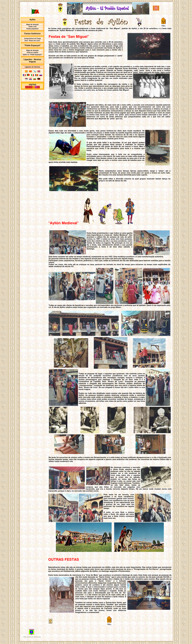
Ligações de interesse (32, 67)
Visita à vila (32, 27)
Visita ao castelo (32, 53)
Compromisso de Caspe (32, 39)
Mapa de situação (32, 25)
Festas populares (33, 29)
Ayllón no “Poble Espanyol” (33, 55)
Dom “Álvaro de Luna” (33, 41)
